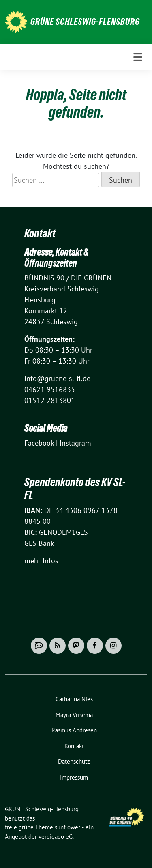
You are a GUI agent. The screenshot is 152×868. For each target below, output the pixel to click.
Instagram (75, 443)
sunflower (67, 827)
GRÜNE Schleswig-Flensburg (85, 22)
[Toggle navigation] (138, 57)
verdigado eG (56, 837)
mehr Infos (41, 561)
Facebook (39, 443)
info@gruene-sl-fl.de (57, 378)
